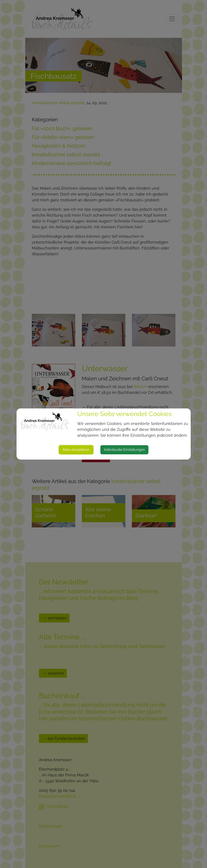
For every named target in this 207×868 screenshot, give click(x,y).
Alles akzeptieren (76, 450)
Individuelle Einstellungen (124, 450)
